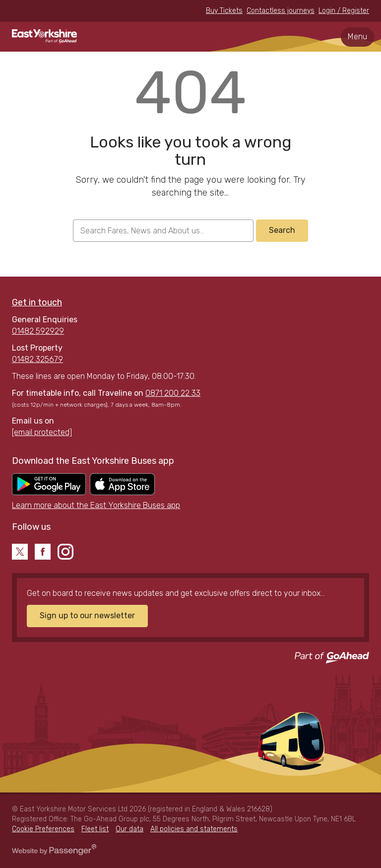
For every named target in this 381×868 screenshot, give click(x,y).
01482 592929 (38, 331)
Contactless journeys (281, 11)
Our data (129, 829)
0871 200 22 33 (173, 393)
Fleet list (95, 829)
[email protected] (42, 432)
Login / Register (344, 11)
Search (282, 230)
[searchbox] (163, 231)
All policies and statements (194, 829)
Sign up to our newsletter (87, 615)
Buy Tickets (224, 11)
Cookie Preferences (43, 829)
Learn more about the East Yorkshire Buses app (96, 505)
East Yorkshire (44, 37)
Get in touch (37, 302)
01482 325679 (37, 359)
